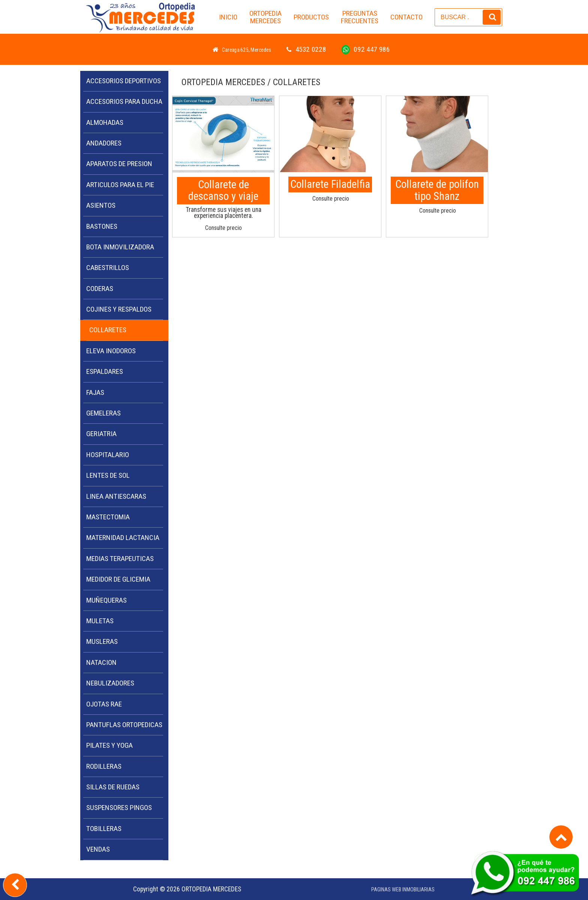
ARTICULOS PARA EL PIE (120, 185)
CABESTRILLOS (108, 268)
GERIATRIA (101, 434)
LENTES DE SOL (108, 475)
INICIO (228, 17)
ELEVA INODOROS (111, 351)
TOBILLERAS (104, 829)
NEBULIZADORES (110, 683)
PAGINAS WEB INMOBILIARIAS (403, 890)
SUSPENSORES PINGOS (119, 808)
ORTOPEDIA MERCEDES (265, 17)
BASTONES (102, 226)
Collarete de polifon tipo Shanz (437, 190)
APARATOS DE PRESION (119, 164)
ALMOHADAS (105, 122)
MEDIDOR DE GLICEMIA (118, 579)
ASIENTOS (101, 205)
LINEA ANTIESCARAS (116, 496)
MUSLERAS (102, 641)
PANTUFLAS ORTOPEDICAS (124, 725)
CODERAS (100, 289)
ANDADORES (104, 143)
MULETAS (100, 621)
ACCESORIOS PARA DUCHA (124, 101)
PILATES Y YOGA (109, 745)
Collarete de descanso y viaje (223, 190)
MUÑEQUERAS (106, 600)
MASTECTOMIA (108, 517)
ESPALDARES (105, 371)
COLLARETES (108, 330)
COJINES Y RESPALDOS (119, 309)
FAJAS (95, 392)
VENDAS (98, 849)
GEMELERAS (103, 413)
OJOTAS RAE (104, 704)
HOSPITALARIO (108, 455)
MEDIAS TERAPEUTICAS (120, 559)
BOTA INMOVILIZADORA (120, 247)
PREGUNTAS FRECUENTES (360, 17)
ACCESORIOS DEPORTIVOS (124, 81)
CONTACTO (406, 17)
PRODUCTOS (311, 17)
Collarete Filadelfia (330, 184)
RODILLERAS (104, 766)
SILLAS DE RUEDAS (113, 787)
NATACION (101, 662)
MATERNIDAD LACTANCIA (123, 538)
